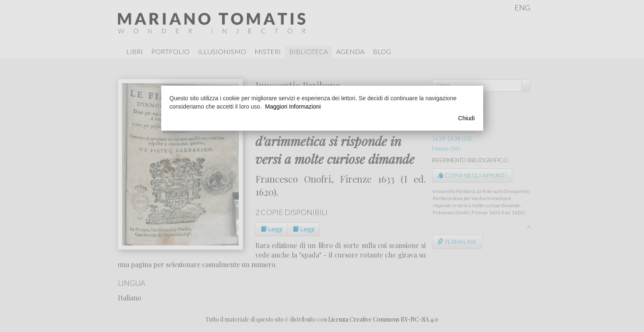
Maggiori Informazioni (293, 107)
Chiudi (467, 118)
